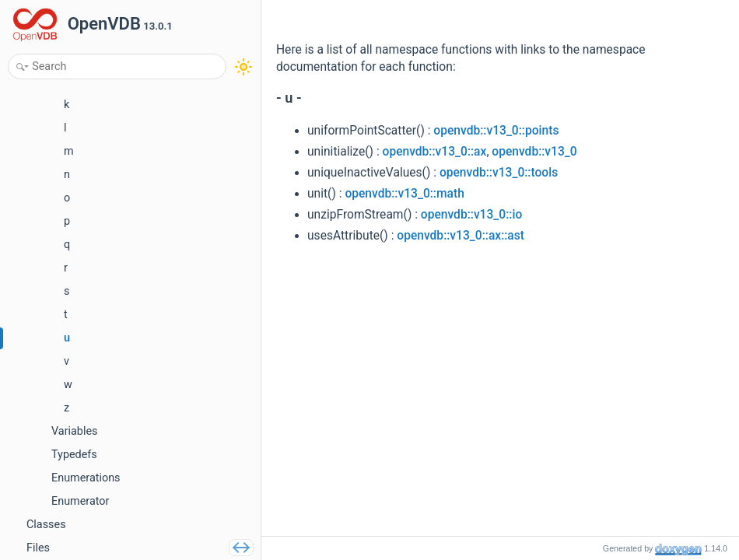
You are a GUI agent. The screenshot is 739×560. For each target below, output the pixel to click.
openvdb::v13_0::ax (435, 152)
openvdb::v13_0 (534, 152)
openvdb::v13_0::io (471, 215)
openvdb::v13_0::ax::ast (461, 236)
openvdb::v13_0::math (404, 194)
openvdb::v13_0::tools (499, 173)
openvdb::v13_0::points (496, 131)
